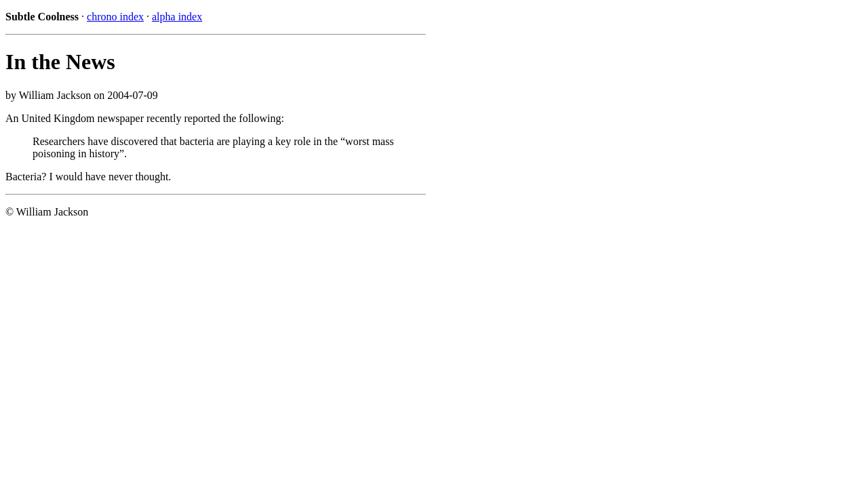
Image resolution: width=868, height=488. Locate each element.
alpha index (177, 17)
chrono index (115, 17)
